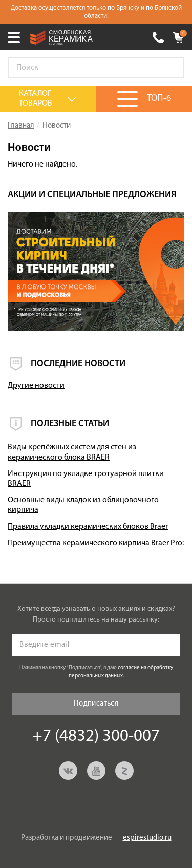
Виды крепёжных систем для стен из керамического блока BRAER (72, 452)
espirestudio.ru (147, 838)
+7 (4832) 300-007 (158, 37)
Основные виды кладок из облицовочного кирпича (83, 505)
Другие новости (36, 386)
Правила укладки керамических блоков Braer (88, 527)
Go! (171, 68)
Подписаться (96, 704)
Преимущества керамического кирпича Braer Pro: (96, 543)
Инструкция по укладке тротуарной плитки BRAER (86, 479)
